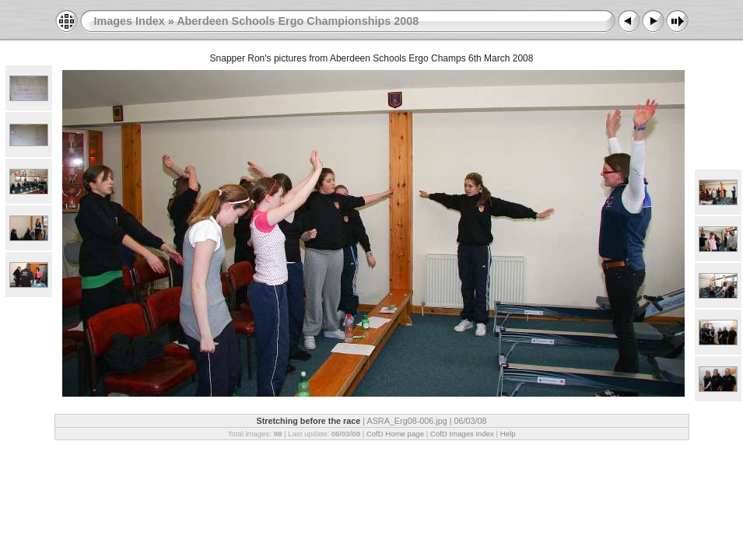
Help (508, 434)
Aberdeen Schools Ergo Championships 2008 (298, 21)
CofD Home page (395, 434)
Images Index (130, 21)
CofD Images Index (462, 434)
